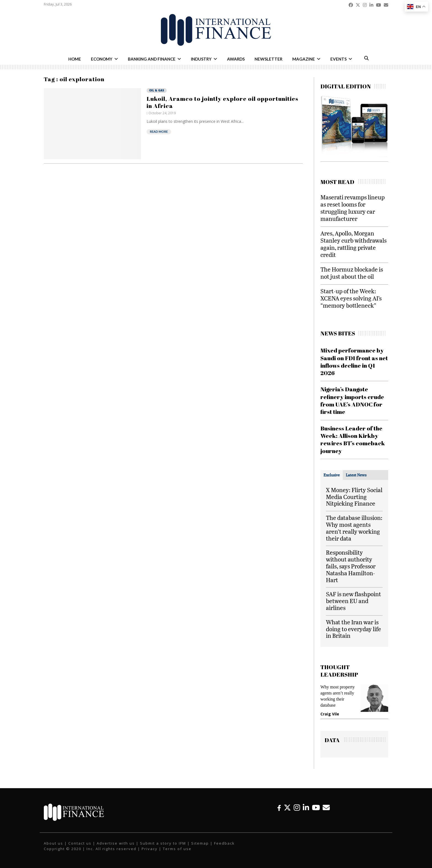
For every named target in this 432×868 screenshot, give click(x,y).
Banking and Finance (152, 59)
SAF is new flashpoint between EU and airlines (353, 601)
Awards (236, 59)
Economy (102, 59)
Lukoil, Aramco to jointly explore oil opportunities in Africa (222, 102)
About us (53, 843)
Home (75, 59)
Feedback (224, 843)
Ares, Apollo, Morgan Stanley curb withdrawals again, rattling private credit (353, 244)
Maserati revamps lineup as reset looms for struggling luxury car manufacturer (353, 208)
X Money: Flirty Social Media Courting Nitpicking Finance (354, 497)
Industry (201, 59)
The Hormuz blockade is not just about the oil (352, 273)
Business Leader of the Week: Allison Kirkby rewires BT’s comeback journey (353, 440)
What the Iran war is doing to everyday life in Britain (353, 629)
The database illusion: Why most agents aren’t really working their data (354, 528)
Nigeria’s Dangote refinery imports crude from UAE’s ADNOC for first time (352, 400)
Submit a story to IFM (163, 843)
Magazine (304, 59)
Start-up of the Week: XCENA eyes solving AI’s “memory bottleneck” (351, 298)
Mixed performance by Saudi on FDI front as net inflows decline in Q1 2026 (354, 362)
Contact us (80, 843)
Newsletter (268, 59)
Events (338, 59)
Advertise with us (116, 843)
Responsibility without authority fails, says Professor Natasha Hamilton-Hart (351, 566)
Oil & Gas (157, 90)
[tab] (332, 475)
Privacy (150, 849)
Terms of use (177, 849)
